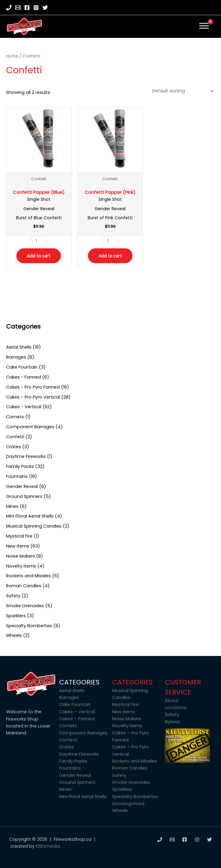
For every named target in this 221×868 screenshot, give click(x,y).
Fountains (70, 768)
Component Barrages (83, 733)
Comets (68, 726)
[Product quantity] (39, 241)
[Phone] (9, 8)
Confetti (68, 740)
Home (12, 56)
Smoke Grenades (131, 782)
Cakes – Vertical (77, 712)
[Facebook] (27, 8)
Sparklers (122, 789)
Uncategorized (128, 803)
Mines (65, 789)
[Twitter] (45, 8)
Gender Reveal (75, 775)
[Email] (18, 8)
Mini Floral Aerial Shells (83, 797)
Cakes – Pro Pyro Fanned (131, 736)
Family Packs (73, 761)
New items (124, 712)
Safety (119, 775)
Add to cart (39, 256)
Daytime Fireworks (79, 754)
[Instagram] (36, 8)
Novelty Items (127, 726)
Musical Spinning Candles (130, 694)
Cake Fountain (75, 704)
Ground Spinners (77, 782)
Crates (67, 747)
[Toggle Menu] (204, 26)
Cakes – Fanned (77, 719)
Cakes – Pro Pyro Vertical (131, 750)
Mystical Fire (125, 704)
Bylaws (172, 722)
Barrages (69, 697)
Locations (176, 707)
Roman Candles (130, 768)
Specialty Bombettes (135, 797)
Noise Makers (127, 719)
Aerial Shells (72, 691)
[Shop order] (182, 91)
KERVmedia (48, 846)
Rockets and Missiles (135, 761)
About (172, 701)
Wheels (120, 810)
